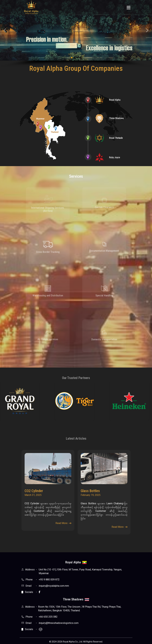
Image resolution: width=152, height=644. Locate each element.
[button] (5, 30)
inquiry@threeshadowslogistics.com (59, 623)
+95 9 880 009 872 (49, 580)
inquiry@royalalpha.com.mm (54, 586)
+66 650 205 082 (48, 617)
